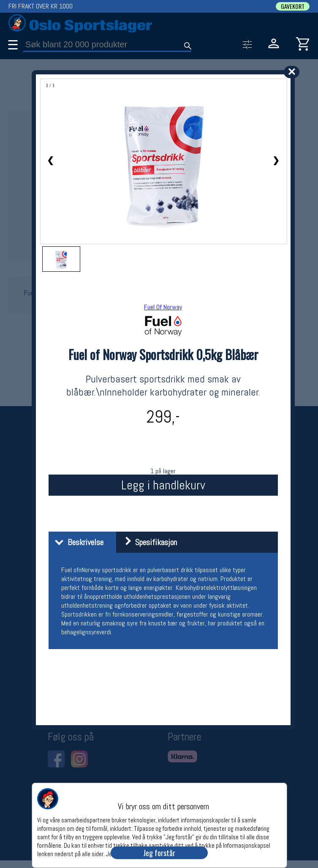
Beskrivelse (77, 542)
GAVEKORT (293, 6)
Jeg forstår (159, 853)
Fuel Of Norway (163, 307)
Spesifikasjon (148, 542)
